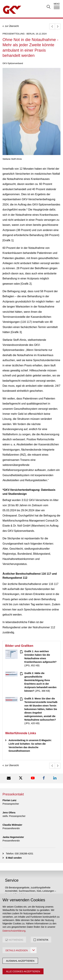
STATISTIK (43, 940)
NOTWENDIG (16, 940)
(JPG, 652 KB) (40, 658)
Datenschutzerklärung (14, 931)
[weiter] (58, 26)
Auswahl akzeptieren (20, 961)
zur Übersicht (12, 26)
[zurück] (52, 26)
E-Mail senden (14, 858)
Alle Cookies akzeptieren (23, 971)
